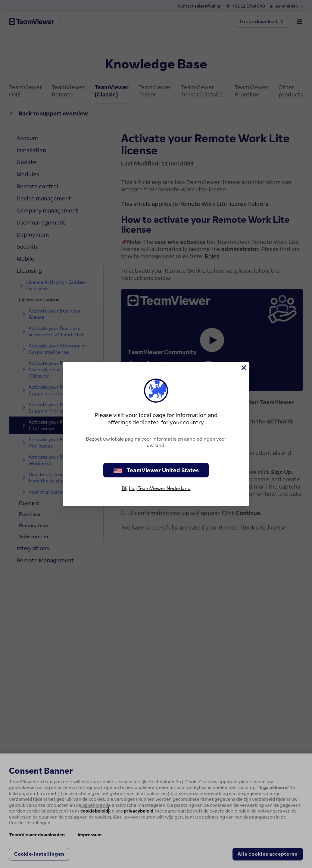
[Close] (243, 368)
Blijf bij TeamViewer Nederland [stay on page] (156, 488)
